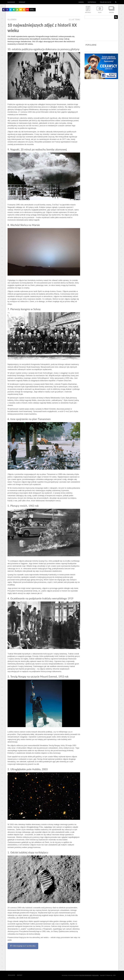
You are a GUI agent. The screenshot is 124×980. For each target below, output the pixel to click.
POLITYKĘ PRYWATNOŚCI (86, 975)
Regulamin (12, 975)
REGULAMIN (96, 975)
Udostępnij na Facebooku (23, 946)
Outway (27, 975)
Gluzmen (12, 20)
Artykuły (88, 12)
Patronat (22, 2)
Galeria (112, 12)
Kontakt (20, 975)
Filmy (100, 12)
